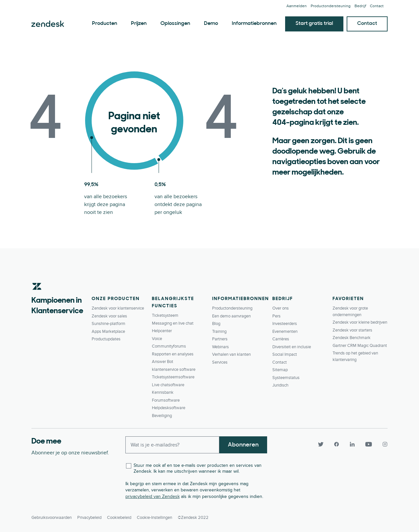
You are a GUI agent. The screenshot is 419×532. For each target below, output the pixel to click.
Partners (220, 339)
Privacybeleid (89, 518)
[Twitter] (321, 444)
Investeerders (285, 324)
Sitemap (280, 370)
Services (220, 362)
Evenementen (285, 332)
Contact (377, 6)
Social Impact (285, 354)
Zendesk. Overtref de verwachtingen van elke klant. (48, 24)
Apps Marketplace (108, 332)
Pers (276, 316)
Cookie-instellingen (155, 518)
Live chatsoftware (168, 385)
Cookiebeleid (119, 518)
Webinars (220, 347)
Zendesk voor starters (352, 330)
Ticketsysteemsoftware (173, 377)
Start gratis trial (314, 24)
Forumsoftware (166, 400)
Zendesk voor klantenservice (118, 308)
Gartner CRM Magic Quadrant (360, 346)
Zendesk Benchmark (352, 338)
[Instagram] (382, 444)
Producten (105, 24)
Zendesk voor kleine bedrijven (360, 322)
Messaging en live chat (173, 323)
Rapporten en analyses (173, 354)
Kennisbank (163, 392)
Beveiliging (162, 416)
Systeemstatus (286, 378)
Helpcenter (162, 331)
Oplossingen (175, 24)
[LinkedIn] (352, 444)
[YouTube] (369, 444)
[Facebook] (337, 444)
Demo (211, 24)
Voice (157, 339)
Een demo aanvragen (231, 316)
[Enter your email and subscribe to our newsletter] (173, 445)
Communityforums (169, 346)
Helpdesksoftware (169, 408)
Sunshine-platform (109, 324)
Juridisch (280, 385)
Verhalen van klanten (231, 354)
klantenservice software (174, 370)
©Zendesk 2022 (193, 518)
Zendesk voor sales (109, 316)
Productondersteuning (331, 6)
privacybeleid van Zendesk (153, 496)
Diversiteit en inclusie (292, 347)
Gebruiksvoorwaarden (52, 518)
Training (219, 332)
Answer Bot (163, 362)
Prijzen (139, 24)
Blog (216, 324)
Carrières (281, 339)
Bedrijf (360, 6)
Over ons (281, 308)
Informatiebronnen (254, 24)
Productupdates (106, 339)
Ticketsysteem (165, 315)
